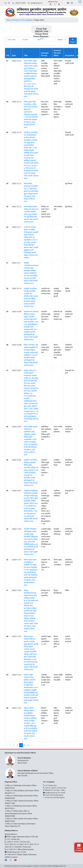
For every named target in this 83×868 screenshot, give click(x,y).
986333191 (48, 790)
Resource (16, 20)
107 (9, 3)
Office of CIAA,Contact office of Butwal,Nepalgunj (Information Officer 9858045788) (19, 814)
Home (9, 20)
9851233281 (22, 763)
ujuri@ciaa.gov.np (36, 3)
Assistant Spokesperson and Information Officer (47, 772)
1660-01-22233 (20, 3)
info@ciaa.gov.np (12, 852)
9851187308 (22, 776)
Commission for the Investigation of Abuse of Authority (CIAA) (31, 866)
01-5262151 (11, 849)
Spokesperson (47, 759)
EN (72, 3)
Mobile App (53, 2)
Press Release (27, 20)
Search (73, 41)
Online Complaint (79, 848)
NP (68, 3)
